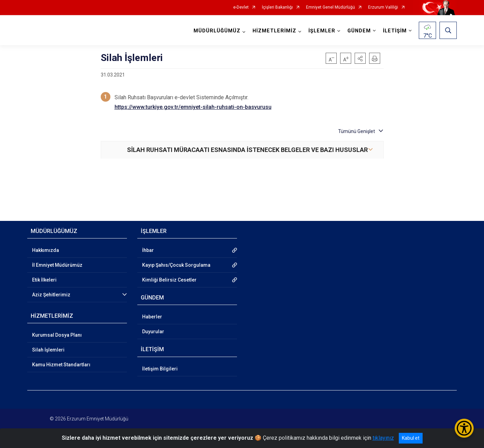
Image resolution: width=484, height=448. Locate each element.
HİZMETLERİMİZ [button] (274, 31)
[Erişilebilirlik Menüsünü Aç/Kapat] (464, 428)
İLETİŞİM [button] (395, 31)
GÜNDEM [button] (359, 31)
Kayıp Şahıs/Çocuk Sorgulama (176, 265)
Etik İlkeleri (44, 280)
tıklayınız (383, 438)
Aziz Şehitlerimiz (51, 295)
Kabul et (411, 438)
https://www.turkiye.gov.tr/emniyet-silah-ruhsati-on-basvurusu (193, 107)
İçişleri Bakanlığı (277, 7)
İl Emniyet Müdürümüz (57, 265)
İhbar (148, 250)
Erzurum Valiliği (383, 7)
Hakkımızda (46, 250)
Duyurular (153, 332)
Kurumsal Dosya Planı (57, 335)
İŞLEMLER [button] (322, 31)
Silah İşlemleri (48, 350)
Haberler (152, 317)
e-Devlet (241, 7)
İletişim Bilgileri (160, 369)
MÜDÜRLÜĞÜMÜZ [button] (217, 31)
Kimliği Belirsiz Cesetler (169, 280)
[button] (360, 58)
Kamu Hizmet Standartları (61, 365)
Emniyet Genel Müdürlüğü (330, 7)
